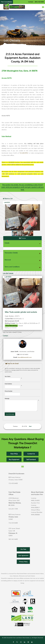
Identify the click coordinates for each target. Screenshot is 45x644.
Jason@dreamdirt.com (25, 357)
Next (30, 426)
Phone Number (9, 391)
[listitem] (22, 107)
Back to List (8, 199)
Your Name (7, 376)
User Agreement (23, 556)
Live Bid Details (8, 273)
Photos (22, 238)
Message (7, 399)
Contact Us (31, 454)
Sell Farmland (31, 460)
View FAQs (14, 454)
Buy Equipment (14, 460)
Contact (31, 2)
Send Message (10, 414)
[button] (4, 217)
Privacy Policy (23, 562)
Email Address (8, 384)
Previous (15, 426)
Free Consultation (6, 2)
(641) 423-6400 (39, 2)
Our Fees (23, 549)
